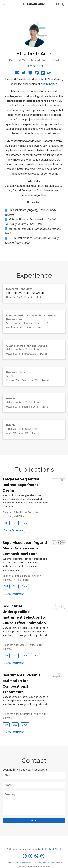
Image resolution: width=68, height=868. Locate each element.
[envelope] (17, 73)
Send (34, 820)
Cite (15, 523)
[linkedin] (43, 73)
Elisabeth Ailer (34, 4)
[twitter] (23, 73)
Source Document (14, 530)
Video (35, 656)
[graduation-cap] (30, 73)
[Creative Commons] (34, 856)
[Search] (58, 4)
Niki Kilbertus (49, 84)
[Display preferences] (64, 4)
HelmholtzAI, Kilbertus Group (25, 293)
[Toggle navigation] (4, 4)
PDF (6, 523)
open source (48, 863)
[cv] (49, 73)
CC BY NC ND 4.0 (53, 849)
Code (25, 523)
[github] (37, 73)
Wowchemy (26, 863)
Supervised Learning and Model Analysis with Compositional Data (25, 548)
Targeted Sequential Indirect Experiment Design (21, 485)
